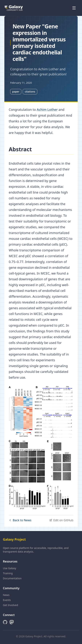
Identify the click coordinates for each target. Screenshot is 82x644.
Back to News (20, 520)
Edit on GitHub (61, 520)
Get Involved (10, 605)
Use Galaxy (10, 568)
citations (30, 92)
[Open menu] (74, 8)
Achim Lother (47, 110)
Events (7, 600)
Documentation (12, 578)
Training (8, 573)
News (6, 595)
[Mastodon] (12, 622)
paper (16, 92)
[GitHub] (5, 622)
